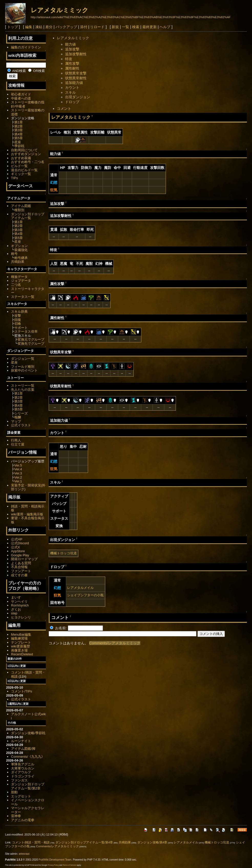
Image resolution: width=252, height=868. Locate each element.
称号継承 (21, 258)
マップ (16, 421)
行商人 (16, 440)
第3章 (19, 130)
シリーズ (21, 413)
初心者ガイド (21, 94)
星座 (18, 142)
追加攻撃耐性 (76, 54)
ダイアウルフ (21, 772)
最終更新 (150, 27)
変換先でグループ (31, 344)
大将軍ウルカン (23, 768)
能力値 (70, 44)
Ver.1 (18, 481)
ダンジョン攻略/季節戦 (28, 733)
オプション (19, 246)
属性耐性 (72, 68)
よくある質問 (21, 563)
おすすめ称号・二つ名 (28, 162)
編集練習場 (19, 638)
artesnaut (24, 854)
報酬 (18, 417)
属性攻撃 (72, 63)
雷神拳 (16, 816)
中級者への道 (21, 98)
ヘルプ (165, 27)
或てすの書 (19, 575)
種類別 (19, 210)
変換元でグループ (31, 339)
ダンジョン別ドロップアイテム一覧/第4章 (84, 842)
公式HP (17, 539)
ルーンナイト (21, 741)
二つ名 (16, 285)
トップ (13, 27)
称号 (14, 254)
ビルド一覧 (19, 166)
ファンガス (19, 780)
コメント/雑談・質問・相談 (31, 842)
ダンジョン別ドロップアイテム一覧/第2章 (28, 786)
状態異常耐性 (76, 78)
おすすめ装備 (21, 158)
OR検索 (36, 71)
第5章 (19, 138)
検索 (136, 27)
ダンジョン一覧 (23, 359)
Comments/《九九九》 (28, 757)
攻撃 (18, 316)
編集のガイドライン (26, 47)
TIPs (14, 178)
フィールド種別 (23, 367)
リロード (97, 27)
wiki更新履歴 (20, 646)
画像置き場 (19, 650)
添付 (84, 27)
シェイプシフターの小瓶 (85, 595)
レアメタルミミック (60, 10)
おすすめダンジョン (26, 154)
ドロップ (72, 102)
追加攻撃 (72, 49)
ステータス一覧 (23, 297)
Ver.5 (18, 465)
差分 (49, 27)
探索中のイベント (24, 370)
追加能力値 (74, 83)
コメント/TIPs (22, 691)
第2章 (19, 126)
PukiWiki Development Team (55, 860)
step (14, 613)
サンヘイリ (19, 601)
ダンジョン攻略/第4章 (152, 842)
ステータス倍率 (26, 332)
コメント (64, 108)
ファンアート (21, 571)
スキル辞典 (19, 312)
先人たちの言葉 (23, 390)
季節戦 (19, 146)
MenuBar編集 (21, 634)
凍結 (39, 27)
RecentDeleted (22, 654)
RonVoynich (20, 605)
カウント (72, 88)
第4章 (19, 134)
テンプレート (21, 642)
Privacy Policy (53, 865)
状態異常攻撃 (76, 73)
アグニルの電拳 (23, 820)
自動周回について (24, 150)
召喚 (18, 324)
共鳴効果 (18, 262)
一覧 (125, 27)
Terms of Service (69, 865)
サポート (21, 328)
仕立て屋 (18, 444)
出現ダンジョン (78, 97)
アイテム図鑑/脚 (23, 749)
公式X (15, 547)
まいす (16, 597)
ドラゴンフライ (23, 776)
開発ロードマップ (24, 559)
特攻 (69, 59)
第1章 (19, 122)
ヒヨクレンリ (21, 617)
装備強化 (21, 250)
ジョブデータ (21, 281)
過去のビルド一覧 (24, 170)
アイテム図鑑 (21, 206)
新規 (115, 27)
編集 (29, 27)
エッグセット (21, 796)
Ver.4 (18, 469)
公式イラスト (21, 425)
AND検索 (17, 71)
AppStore (18, 551)
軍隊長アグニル (23, 764)
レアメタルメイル (80, 588)
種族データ (19, 277)
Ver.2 (18, 477)
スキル (70, 92)
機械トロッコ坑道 (64, 553)
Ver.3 (18, 473)
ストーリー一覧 (23, 386)
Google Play (20, 555)
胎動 (14, 792)
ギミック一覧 (21, 174)
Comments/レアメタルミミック (115, 643)
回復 (18, 320)
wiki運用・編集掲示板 (27, 514)
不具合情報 (19, 567)
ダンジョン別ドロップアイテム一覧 (28, 216)
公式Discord (20, 543)
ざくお (16, 609)
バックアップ (66, 27)
